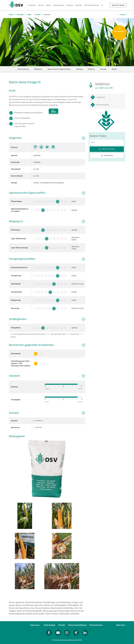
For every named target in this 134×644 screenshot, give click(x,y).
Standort (91, 69)
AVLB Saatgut (50, 625)
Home (11, 15)
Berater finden (107, 149)
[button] (47, 469)
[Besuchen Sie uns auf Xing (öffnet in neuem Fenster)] (76, 633)
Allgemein (38, 69)
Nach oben (121, 625)
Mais (29, 15)
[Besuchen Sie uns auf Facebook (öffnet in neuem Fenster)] (49, 633)
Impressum (35, 625)
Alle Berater (107, 155)
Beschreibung (23, 69)
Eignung (79, 69)
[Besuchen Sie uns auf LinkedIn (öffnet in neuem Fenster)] (85, 633)
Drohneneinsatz (96, 625)
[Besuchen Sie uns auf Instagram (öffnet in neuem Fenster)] (67, 633)
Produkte (20, 15)
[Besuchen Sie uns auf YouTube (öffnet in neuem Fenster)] (58, 633)
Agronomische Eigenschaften (59, 69)
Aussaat (103, 69)
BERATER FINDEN (118, 5)
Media (114, 69)
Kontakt (62, 625)
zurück (123, 15)
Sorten (38, 15)
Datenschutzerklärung (77, 625)
